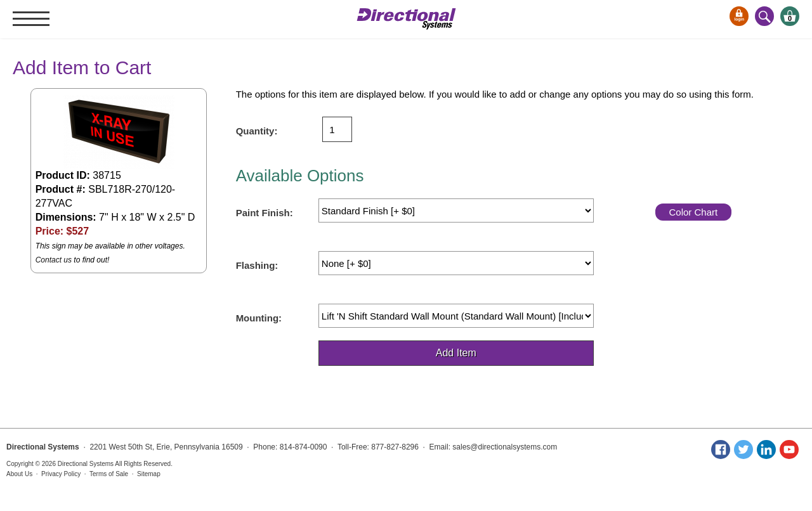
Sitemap (149, 474)
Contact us (54, 260)
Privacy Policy (61, 474)
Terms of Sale (109, 474)
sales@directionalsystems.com (505, 447)
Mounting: (259, 318)
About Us (19, 474)
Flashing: (257, 265)
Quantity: (257, 131)
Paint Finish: (265, 213)
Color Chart (693, 212)
